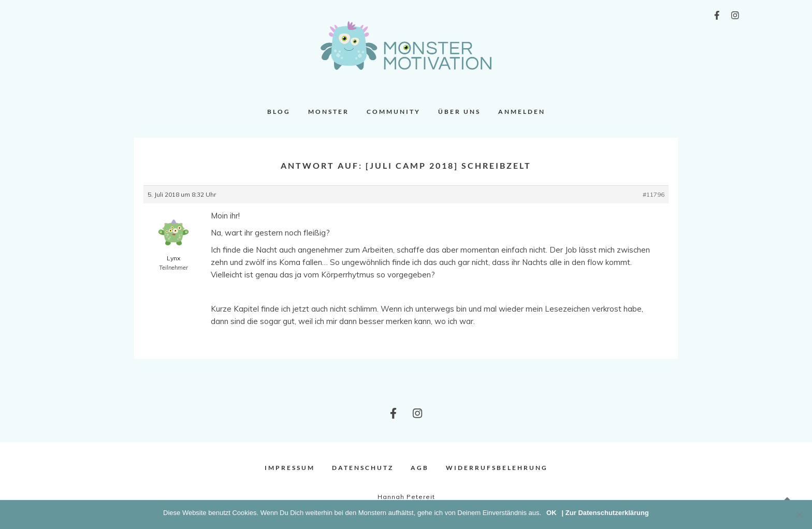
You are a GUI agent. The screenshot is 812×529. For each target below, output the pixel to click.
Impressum (290, 468)
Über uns (459, 112)
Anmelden (522, 112)
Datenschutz (363, 468)
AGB (420, 468)
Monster (329, 112)
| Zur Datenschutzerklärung (605, 513)
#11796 (654, 194)
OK (552, 513)
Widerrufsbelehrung (497, 468)
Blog (279, 112)
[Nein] (799, 515)
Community (394, 112)
